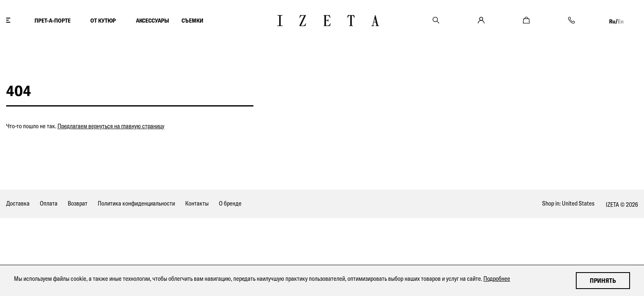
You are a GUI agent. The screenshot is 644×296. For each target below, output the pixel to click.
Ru (612, 21)
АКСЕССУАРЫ (153, 21)
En (621, 21)
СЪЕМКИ (192, 21)
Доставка (18, 203)
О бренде (230, 203)
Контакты (197, 203)
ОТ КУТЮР (103, 21)
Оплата (49, 203)
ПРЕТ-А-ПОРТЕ (53, 21)
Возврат (78, 203)
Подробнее (497, 279)
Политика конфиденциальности (136, 203)
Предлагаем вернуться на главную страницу (111, 126)
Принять (603, 281)
